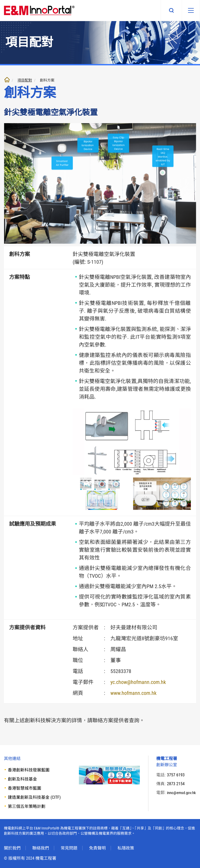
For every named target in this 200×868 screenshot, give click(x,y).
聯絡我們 (41, 848)
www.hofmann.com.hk (133, 693)
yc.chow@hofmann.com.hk (138, 682)
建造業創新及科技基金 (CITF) (34, 797)
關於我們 (12, 848)
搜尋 (168, 10)
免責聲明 (97, 848)
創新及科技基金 (22, 779)
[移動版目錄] (189, 10)
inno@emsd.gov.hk (178, 799)
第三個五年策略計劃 (27, 806)
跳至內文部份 (0, 0)
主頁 (7, 80)
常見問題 (69, 848)
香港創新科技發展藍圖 (29, 770)
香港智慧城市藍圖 (24, 788)
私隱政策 (126, 848)
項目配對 (25, 80)
